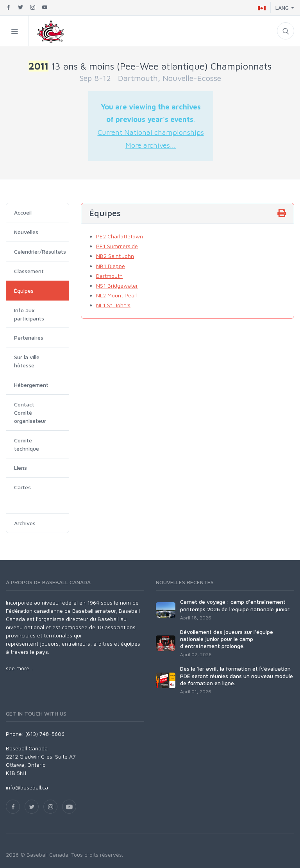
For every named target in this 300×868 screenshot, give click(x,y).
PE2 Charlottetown (120, 236)
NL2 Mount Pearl (117, 295)
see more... (19, 668)
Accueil (23, 212)
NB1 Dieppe (111, 266)
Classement (29, 271)
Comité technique (27, 444)
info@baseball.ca (27, 787)
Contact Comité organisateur (30, 413)
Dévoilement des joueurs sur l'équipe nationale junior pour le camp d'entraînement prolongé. (227, 639)
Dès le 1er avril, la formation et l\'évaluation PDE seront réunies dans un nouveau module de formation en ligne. (237, 676)
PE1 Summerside (117, 246)
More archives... (151, 145)
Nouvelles (26, 232)
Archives (25, 523)
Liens (21, 468)
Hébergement (31, 385)
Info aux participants (29, 314)
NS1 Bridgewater (117, 285)
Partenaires (29, 337)
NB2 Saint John (115, 256)
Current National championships (151, 132)
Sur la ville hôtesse (27, 361)
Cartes (22, 487)
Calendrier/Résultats (40, 251)
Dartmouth (109, 276)
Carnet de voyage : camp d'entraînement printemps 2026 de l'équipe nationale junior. (235, 605)
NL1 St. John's (113, 305)
